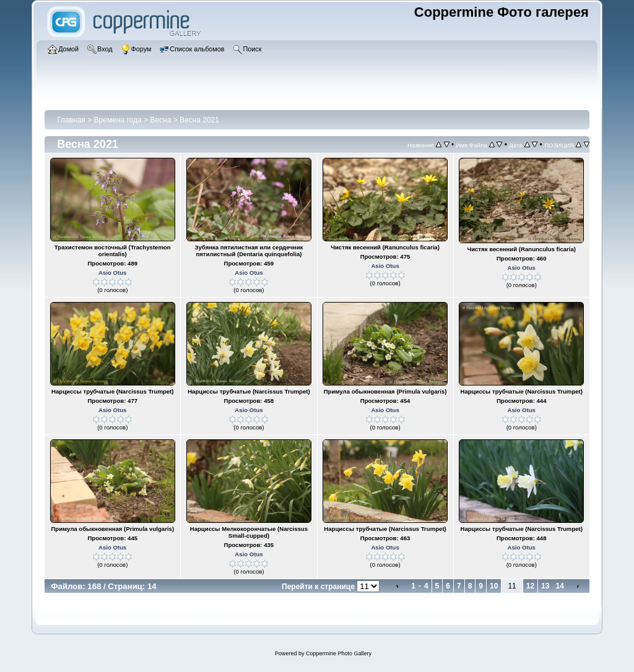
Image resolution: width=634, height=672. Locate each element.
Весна (160, 120)
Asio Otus (112, 273)
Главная (71, 120)
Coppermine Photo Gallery (339, 653)
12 (530, 586)
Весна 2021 (199, 120)
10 (494, 586)
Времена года (118, 120)
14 (559, 586)
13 (545, 586)
